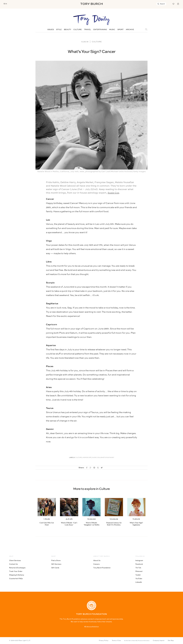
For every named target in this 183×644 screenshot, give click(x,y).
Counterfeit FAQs (16, 579)
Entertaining (100, 30)
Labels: (72, 458)
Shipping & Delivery (17, 575)
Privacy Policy (104, 641)
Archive (130, 30)
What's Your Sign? (107, 458)
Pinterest (139, 571)
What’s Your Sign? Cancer (92, 52)
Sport (120, 30)
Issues (51, 30)
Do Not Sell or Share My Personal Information (137, 641)
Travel (88, 30)
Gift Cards (55, 568)
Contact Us (13, 564)
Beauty (68, 30)
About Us (97, 560)
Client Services (15, 560)
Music (112, 30)
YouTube (139, 579)
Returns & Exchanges (17, 568)
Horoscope (87, 458)
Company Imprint (159, 641)
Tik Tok (138, 568)
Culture (78, 30)
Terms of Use (116, 641)
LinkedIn (139, 582)
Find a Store (56, 560)
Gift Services (56, 564)
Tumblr (138, 575)
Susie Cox (113, 193)
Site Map (171, 641)
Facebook (139, 564)
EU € (5, 4)
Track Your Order (16, 571)
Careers (97, 564)
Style (59, 30)
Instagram (139, 560)
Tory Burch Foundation (102, 568)
